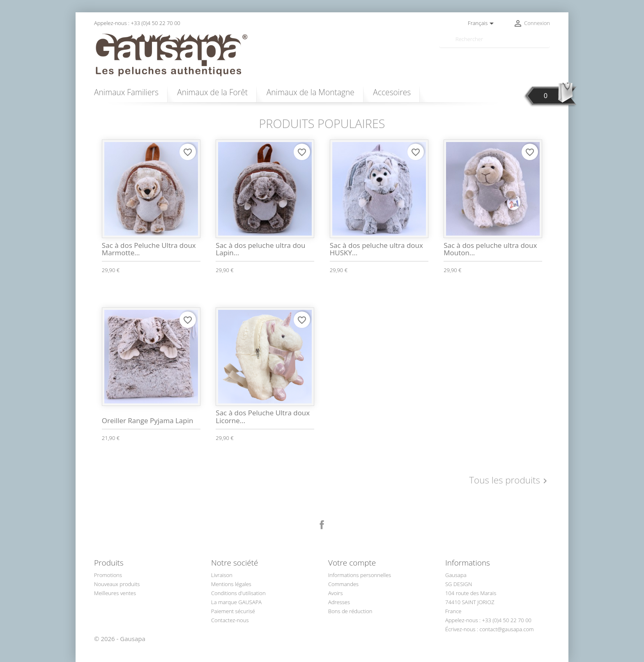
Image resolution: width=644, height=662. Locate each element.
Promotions (108, 575)
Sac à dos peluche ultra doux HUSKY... (376, 249)
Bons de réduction (350, 611)
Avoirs (335, 593)
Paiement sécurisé (233, 611)
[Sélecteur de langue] (482, 23)
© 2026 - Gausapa (120, 639)
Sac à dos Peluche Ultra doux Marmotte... (149, 249)
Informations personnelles (360, 575)
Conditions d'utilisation (238, 593)
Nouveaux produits (117, 584)
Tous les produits (509, 481)
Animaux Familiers (126, 92)
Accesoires (392, 92)
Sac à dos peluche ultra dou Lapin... (260, 249)
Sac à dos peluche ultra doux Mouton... (490, 249)
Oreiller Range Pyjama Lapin (148, 420)
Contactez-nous (230, 620)
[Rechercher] (494, 39)
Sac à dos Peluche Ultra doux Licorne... (263, 417)
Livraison (222, 575)
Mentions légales (231, 584)
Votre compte (352, 563)
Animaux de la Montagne (310, 92)
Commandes (343, 584)
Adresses (339, 602)
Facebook (322, 525)
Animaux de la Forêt (212, 92)
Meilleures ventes (115, 593)
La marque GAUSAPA (236, 602)
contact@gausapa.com (507, 629)
